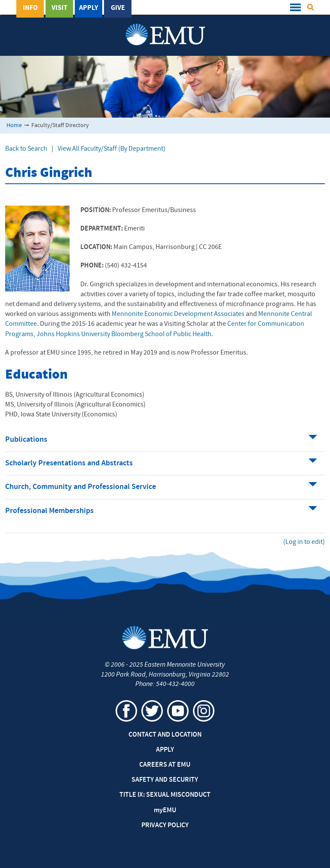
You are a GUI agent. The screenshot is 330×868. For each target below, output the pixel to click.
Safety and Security (165, 780)
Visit (60, 8)
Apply (89, 8)
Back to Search (26, 149)
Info (30, 8)
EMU (165, 810)
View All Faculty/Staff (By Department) (112, 149)
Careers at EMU (165, 765)
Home (14, 126)
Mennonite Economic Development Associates (178, 314)
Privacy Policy (165, 826)
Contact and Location (165, 735)
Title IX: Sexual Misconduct (165, 795)
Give (118, 8)
